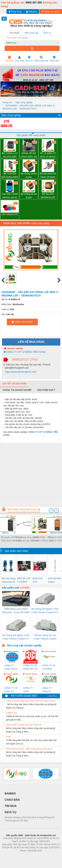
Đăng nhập (15, 12)
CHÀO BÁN (12, 800)
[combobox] (32, 43)
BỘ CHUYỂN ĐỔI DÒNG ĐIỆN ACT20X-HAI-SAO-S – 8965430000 (10, 176)
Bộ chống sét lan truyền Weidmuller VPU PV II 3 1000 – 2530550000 (29, 176)
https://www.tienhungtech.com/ (20, 372)
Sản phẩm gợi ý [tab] (46, 390)
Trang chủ (7, 102)
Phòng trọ (11, 855)
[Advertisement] (31, 474)
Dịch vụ (29, 59)
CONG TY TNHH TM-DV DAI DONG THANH (11, 667)
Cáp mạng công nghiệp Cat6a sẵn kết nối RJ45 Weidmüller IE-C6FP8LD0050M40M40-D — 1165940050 (27, 539)
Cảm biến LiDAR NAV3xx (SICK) (10, 196)
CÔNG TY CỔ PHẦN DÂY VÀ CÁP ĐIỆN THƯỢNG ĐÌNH (31, 667)
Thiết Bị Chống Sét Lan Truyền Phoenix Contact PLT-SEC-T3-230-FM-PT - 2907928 (45, 637)
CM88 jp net (11, 713)
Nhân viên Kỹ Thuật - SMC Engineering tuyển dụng (29, 749)
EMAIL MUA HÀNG (22, 322)
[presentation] (51, 511)
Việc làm (9, 59)
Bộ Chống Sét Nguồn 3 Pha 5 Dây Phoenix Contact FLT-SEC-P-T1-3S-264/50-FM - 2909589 (45, 611)
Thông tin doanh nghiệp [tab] (17, 390)
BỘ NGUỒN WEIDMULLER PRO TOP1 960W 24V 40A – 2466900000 (48, 196)
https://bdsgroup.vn (27, 855)
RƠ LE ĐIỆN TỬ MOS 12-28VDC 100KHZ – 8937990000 (48, 155)
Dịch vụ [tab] (47, 33)
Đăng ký (31, 12)
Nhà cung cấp (41, 59)
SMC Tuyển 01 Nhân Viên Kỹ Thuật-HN (24, 725)
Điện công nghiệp (24, 102)
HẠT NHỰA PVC (10, 214)
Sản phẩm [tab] (14, 33)
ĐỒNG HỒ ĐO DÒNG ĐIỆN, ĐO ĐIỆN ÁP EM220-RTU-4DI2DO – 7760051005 (29, 155)
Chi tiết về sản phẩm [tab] (14, 384)
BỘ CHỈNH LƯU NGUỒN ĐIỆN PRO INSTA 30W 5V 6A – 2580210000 (10, 155)
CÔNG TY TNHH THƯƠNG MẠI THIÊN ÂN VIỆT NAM (30, 690)
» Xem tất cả (52, 696)
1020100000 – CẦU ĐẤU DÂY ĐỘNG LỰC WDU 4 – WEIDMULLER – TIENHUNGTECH (43, 539)
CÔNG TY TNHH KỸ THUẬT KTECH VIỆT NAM (48, 690)
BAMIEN (10, 794)
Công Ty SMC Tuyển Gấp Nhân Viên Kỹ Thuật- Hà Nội (31, 701)
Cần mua (19, 59)
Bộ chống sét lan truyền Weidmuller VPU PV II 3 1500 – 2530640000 (29, 196)
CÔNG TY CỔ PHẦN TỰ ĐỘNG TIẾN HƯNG (11, 690)
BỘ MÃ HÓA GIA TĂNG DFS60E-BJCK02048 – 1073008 (48, 176)
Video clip (54, 59)
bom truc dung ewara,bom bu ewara (9, 580)
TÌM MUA (11, 806)
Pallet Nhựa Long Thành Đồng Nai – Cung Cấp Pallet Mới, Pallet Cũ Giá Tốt (16, 611)
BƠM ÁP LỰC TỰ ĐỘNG (24, 580)
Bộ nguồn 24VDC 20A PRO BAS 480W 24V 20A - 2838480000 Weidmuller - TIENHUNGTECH (12, 539)
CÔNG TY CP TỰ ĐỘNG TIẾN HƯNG (25, 352)
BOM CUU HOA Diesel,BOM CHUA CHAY (39, 580)
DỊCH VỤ (10, 812)
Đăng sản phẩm (51, 12)
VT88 (8, 737)
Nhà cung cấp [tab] (31, 33)
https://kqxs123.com (46, 855)
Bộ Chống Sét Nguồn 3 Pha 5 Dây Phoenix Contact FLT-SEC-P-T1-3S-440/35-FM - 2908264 (16, 637)
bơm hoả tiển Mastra (54, 580)
